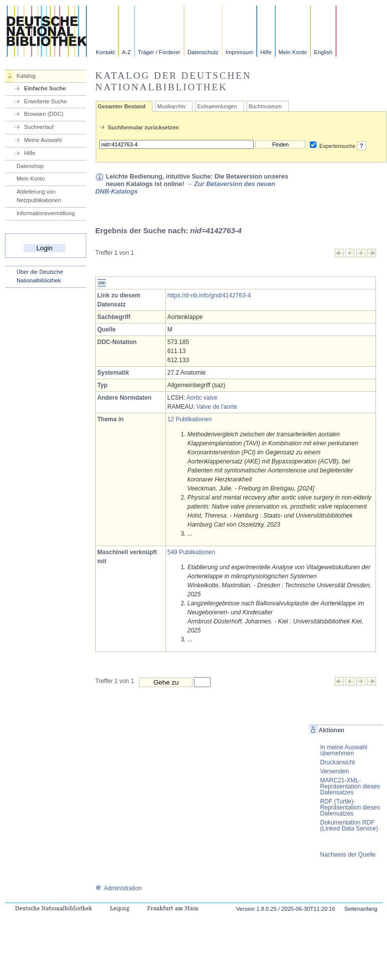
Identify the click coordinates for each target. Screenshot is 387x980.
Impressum (239, 52)
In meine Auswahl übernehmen (344, 750)
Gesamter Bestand (122, 106)
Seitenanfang (361, 909)
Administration (119, 888)
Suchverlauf (39, 127)
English (323, 52)
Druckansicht (338, 762)
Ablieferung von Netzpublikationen (39, 196)
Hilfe (266, 52)
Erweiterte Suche (45, 101)
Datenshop (30, 166)
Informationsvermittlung (46, 213)
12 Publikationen (190, 419)
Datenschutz (203, 52)
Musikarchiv (171, 106)
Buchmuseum (265, 106)
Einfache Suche (45, 88)
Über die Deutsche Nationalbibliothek (40, 276)
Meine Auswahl (43, 140)
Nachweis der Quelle (348, 855)
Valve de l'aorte (217, 407)
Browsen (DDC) (44, 114)
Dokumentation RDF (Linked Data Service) (349, 826)
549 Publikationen (191, 552)
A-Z (126, 52)
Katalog (26, 76)
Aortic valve (202, 398)
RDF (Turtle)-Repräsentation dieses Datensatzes (350, 807)
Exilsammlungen (217, 106)
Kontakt (105, 52)
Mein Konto (293, 52)
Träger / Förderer (159, 52)
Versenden (335, 771)
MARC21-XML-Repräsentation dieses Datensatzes (350, 786)
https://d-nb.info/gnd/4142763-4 (209, 295)
